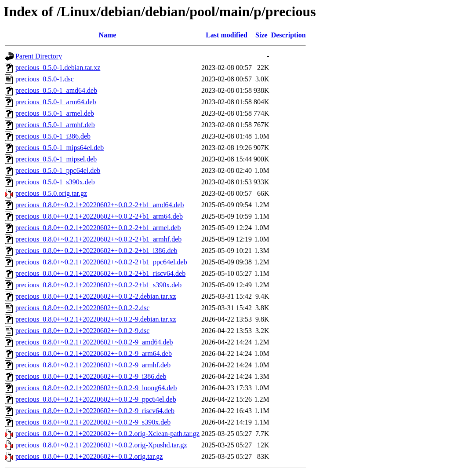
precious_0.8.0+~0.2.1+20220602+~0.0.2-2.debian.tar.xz (96, 296)
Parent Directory (39, 56)
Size (261, 35)
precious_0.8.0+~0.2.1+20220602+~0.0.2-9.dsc (82, 331)
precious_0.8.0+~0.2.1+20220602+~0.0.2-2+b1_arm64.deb (99, 216)
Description (289, 35)
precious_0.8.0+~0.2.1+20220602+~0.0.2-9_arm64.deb (94, 353)
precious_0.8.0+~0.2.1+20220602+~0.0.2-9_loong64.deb (96, 388)
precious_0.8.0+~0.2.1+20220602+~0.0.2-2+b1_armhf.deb (98, 239)
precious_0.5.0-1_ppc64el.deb (58, 170)
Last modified (227, 35)
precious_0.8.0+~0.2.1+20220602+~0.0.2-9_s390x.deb (93, 422)
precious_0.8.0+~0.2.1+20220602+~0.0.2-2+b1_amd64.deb (100, 205)
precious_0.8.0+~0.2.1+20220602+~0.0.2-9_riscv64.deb (95, 411)
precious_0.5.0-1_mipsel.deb (56, 159)
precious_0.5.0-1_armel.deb (55, 113)
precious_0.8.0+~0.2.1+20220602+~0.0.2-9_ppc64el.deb (96, 399)
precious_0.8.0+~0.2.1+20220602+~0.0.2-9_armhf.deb (93, 365)
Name (107, 35)
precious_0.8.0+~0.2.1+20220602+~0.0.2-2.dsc (82, 308)
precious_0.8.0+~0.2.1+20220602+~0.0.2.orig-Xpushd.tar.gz (101, 445)
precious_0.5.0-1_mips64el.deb (60, 148)
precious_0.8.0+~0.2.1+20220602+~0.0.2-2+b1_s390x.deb (98, 285)
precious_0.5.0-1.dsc (45, 79)
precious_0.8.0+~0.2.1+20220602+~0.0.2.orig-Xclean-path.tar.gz (107, 434)
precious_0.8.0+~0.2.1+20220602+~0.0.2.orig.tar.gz (89, 456)
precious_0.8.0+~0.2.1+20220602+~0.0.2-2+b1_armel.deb (98, 228)
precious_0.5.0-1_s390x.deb (55, 182)
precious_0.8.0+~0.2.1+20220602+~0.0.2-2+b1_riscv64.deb (100, 273)
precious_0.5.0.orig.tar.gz (51, 193)
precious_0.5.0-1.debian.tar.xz (58, 68)
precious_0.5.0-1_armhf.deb (55, 125)
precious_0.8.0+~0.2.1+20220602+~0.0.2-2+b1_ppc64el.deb (101, 262)
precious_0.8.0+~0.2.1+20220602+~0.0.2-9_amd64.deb (94, 342)
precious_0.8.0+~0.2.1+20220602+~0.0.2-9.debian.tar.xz (96, 319)
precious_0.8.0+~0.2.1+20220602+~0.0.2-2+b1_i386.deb (96, 251)
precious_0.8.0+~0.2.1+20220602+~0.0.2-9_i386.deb (91, 376)
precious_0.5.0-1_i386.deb (53, 136)
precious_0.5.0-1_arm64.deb (56, 102)
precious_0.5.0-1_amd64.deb (56, 90)
